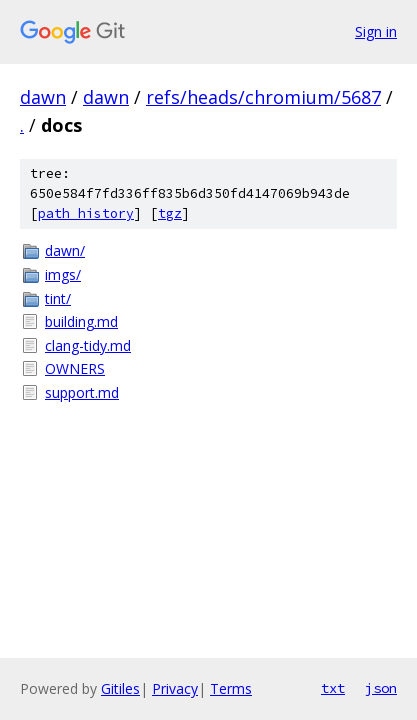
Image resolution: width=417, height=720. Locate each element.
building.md (81, 321)
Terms (231, 688)
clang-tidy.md (88, 345)
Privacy (175, 688)
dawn (43, 97)
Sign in (376, 31)
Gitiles (120, 688)
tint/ (58, 298)
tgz (170, 213)
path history (86, 213)
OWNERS (75, 368)
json (381, 688)
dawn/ (65, 250)
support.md (82, 392)
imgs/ (63, 274)
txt (333, 688)
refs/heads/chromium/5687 (263, 97)
